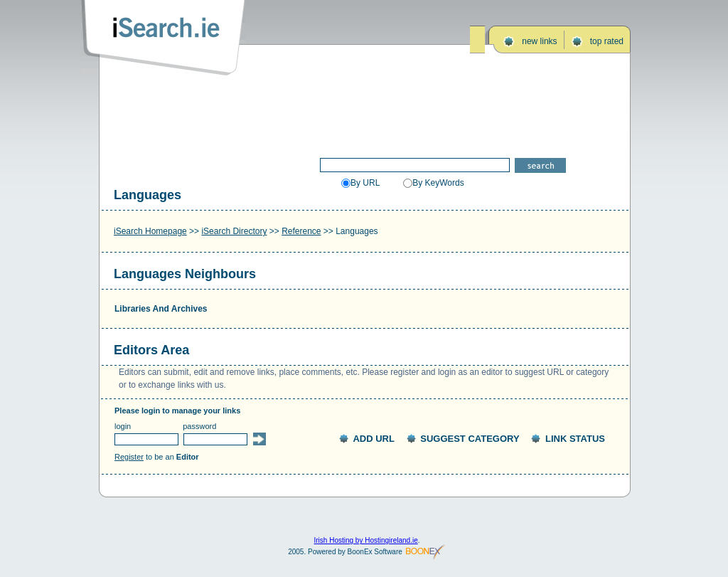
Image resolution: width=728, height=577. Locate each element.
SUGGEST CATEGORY (470, 439)
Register (129, 457)
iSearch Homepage (150, 231)
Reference (301, 231)
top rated (607, 41)
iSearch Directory (234, 231)
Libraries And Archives (161, 309)
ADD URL (374, 439)
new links (539, 41)
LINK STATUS (575, 439)
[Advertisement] (365, 112)
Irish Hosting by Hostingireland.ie (366, 540)
